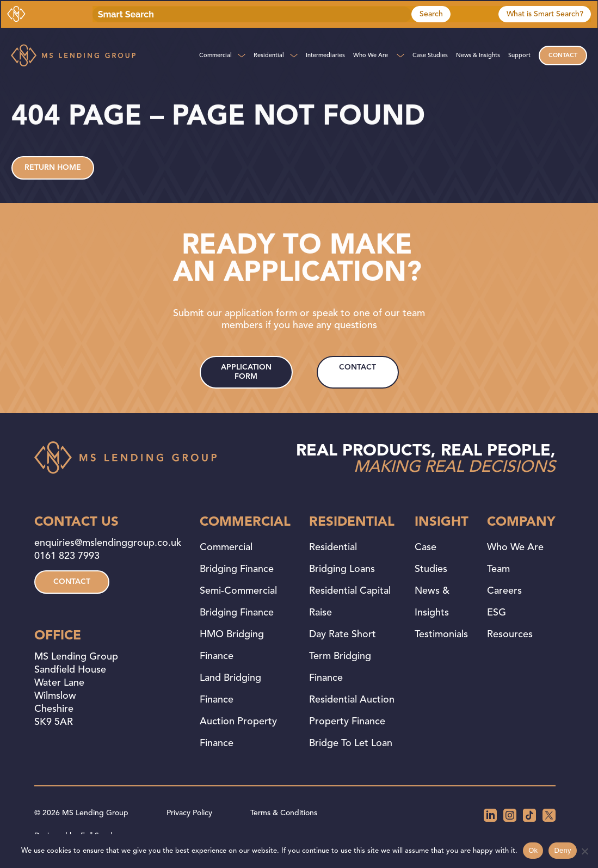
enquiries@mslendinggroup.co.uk (108, 543)
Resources (510, 635)
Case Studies (430, 56)
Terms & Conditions (284, 813)
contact (357, 367)
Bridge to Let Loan (351, 743)
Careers (504, 591)
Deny (562, 850)
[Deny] (584, 851)
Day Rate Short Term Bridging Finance (343, 656)
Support (519, 56)
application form (246, 372)
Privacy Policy (189, 813)
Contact (563, 56)
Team (498, 569)
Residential (269, 56)
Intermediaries (325, 56)
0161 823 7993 (67, 556)
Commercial (215, 56)
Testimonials (441, 635)
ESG (497, 613)
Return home (53, 168)
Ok (533, 850)
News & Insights (478, 56)
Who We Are (371, 56)
